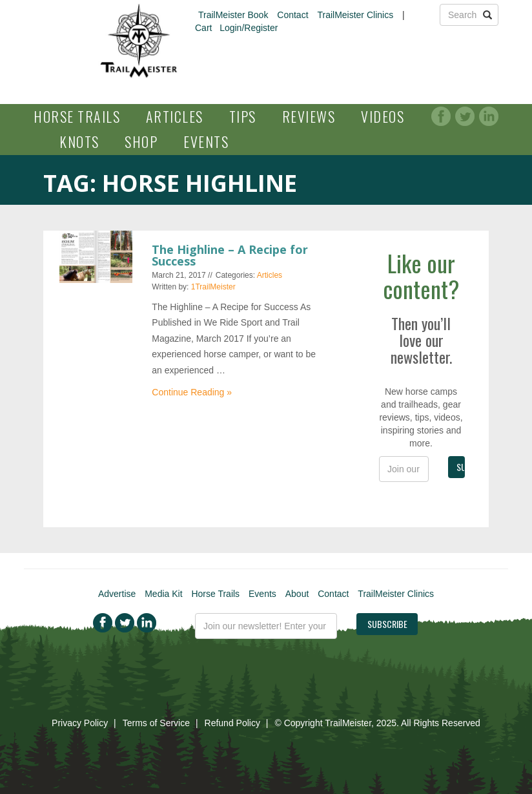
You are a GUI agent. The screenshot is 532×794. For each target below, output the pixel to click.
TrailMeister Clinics (355, 15)
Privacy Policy (80, 723)
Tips (243, 116)
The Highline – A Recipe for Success (230, 255)
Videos (383, 116)
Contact (292, 15)
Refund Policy (232, 723)
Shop (141, 141)
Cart (203, 28)
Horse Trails (77, 116)
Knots (79, 141)
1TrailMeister (213, 287)
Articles (175, 116)
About (297, 594)
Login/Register (249, 28)
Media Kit (163, 594)
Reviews (309, 116)
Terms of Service (156, 723)
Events (206, 141)
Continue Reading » (192, 392)
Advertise (117, 594)
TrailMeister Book (233, 15)
